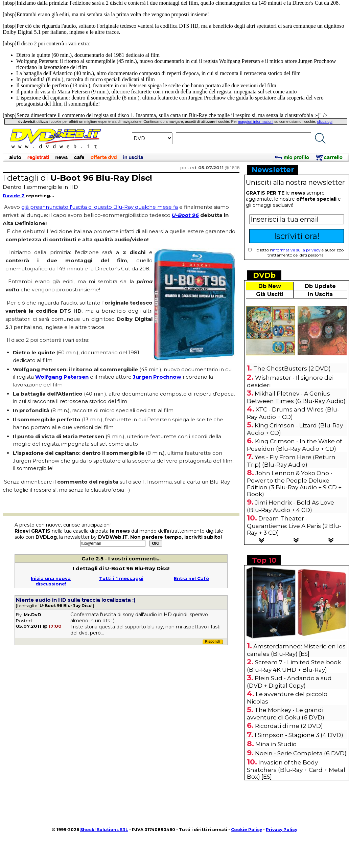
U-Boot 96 (185, 215)
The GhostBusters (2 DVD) (292, 369)
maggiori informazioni (256, 121)
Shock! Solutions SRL (104, 830)
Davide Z (14, 196)
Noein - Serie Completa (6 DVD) (301, 753)
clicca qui (325, 121)
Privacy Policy (282, 830)
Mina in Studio (276, 744)
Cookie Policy (247, 830)
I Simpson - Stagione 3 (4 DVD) (299, 735)
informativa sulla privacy (296, 250)
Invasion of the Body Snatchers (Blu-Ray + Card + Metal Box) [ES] (296, 770)
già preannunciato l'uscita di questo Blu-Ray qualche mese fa (100, 207)
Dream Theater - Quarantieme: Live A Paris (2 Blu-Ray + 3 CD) (294, 526)
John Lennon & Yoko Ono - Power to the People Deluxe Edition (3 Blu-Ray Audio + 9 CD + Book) (294, 484)
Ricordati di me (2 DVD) (289, 726)
